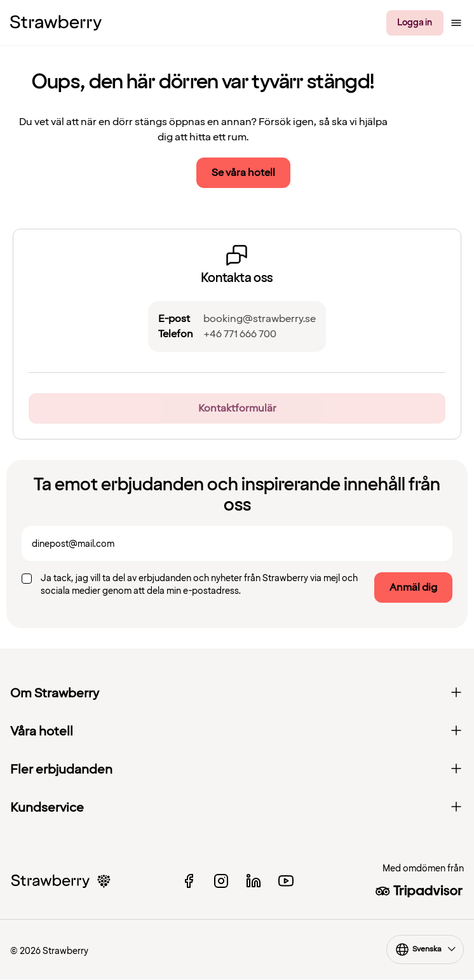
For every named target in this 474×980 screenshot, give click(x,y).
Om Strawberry (237, 694)
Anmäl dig (413, 587)
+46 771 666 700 (240, 334)
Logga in (415, 23)
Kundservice (237, 808)
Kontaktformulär (237, 408)
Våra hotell (237, 732)
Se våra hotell (243, 173)
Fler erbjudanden (237, 770)
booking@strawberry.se (260, 319)
